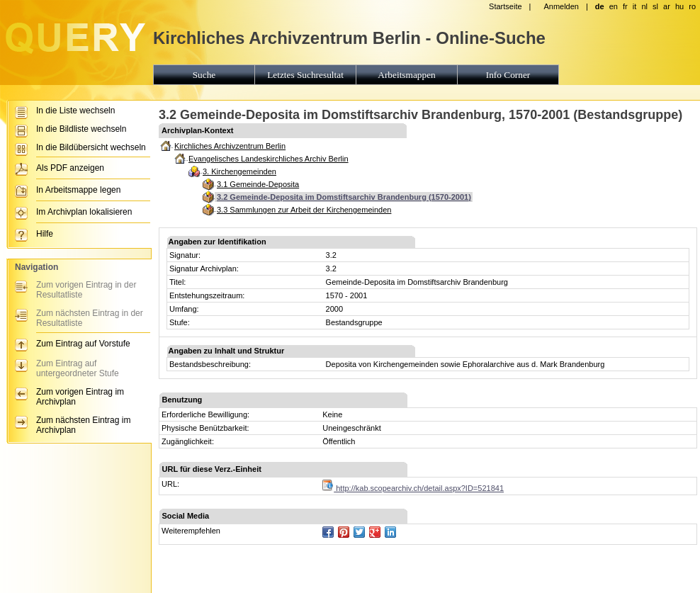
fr (625, 6)
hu (679, 6)
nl (644, 6)
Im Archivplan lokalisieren (84, 212)
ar (667, 6)
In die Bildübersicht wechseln (91, 147)
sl (655, 6)
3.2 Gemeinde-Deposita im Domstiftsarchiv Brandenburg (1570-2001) (344, 197)
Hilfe (45, 234)
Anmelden (561, 6)
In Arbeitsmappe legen (78, 190)
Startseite (505, 6)
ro (692, 6)
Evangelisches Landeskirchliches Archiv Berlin (269, 159)
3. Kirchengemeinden (239, 171)
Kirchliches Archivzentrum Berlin (230, 146)
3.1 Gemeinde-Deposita (258, 184)
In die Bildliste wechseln (81, 129)
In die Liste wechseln (75, 111)
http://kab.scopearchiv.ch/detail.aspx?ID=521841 (413, 488)
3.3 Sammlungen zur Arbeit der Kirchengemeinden (304, 210)
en (614, 6)
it (635, 6)
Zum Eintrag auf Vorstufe (83, 344)
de (600, 6)
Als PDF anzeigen (70, 168)
